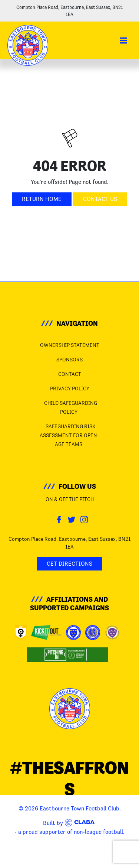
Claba (80, 823)
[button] (123, 41)
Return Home (42, 199)
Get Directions (69, 564)
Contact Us (100, 199)
